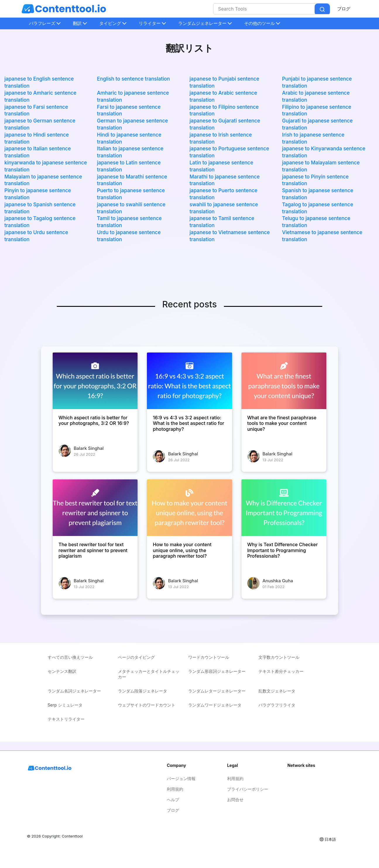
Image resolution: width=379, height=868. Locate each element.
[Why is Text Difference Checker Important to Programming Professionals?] (284, 508)
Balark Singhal (89, 448)
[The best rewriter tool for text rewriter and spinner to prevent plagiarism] (95, 508)
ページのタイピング (136, 657)
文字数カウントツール (279, 657)
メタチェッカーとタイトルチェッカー (149, 674)
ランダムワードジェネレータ (215, 705)
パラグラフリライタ (277, 705)
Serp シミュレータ (65, 705)
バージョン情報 (181, 778)
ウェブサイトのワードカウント (147, 705)
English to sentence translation (133, 79)
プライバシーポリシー (248, 789)
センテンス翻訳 (62, 671)
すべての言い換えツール (70, 657)
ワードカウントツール (209, 657)
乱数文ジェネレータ (277, 691)
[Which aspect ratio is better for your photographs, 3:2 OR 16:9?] (95, 381)
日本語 (327, 839)
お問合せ (235, 800)
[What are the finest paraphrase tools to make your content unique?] (284, 381)
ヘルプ (173, 800)
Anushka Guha (278, 581)
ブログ (344, 9)
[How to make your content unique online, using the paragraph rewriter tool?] (189, 508)
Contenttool (72, 836)
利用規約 (175, 789)
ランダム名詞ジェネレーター (74, 691)
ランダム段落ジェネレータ (143, 691)
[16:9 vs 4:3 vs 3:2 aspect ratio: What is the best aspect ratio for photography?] (189, 381)
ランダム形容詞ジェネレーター (217, 671)
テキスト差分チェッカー (281, 671)
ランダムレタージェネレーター (217, 691)
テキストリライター (66, 719)
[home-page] (64, 9)
